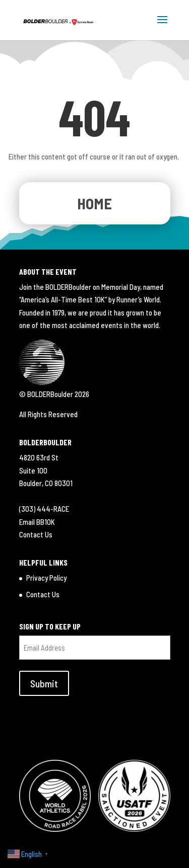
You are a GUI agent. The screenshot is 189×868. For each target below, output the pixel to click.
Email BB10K (37, 522)
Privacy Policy (46, 578)
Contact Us (36, 534)
